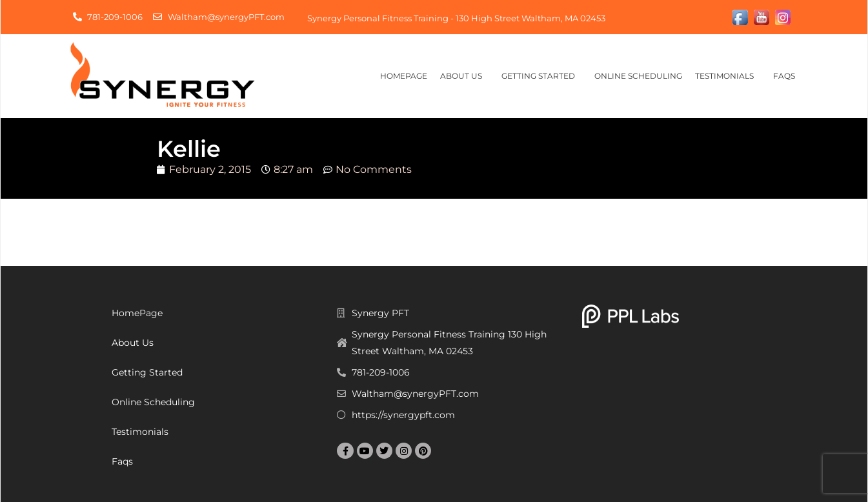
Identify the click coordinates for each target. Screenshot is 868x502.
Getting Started (541, 76)
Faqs (787, 76)
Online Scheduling (638, 76)
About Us (464, 76)
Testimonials (728, 76)
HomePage (404, 76)
